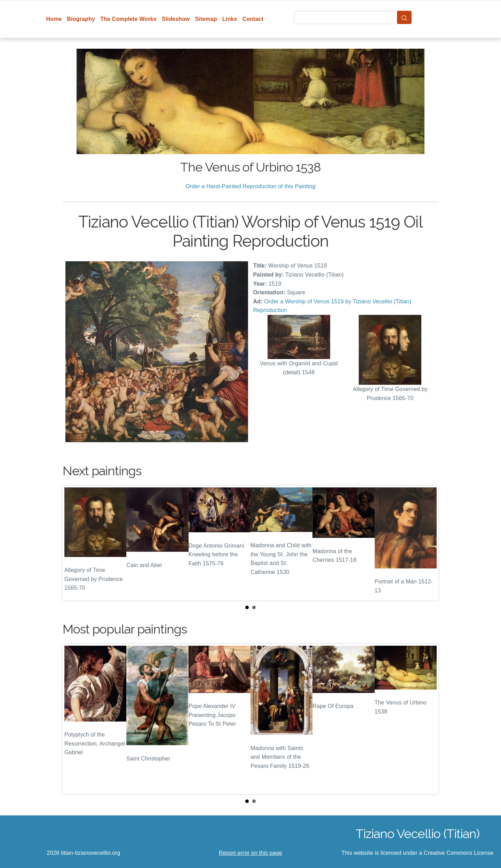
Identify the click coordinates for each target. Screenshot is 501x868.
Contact (253, 19)
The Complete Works (128, 19)
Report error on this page (250, 853)
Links (230, 19)
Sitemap (206, 19)
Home (54, 19)
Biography (81, 19)
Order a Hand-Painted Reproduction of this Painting (250, 186)
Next (428, 543)
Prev (73, 543)
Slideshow (176, 19)
